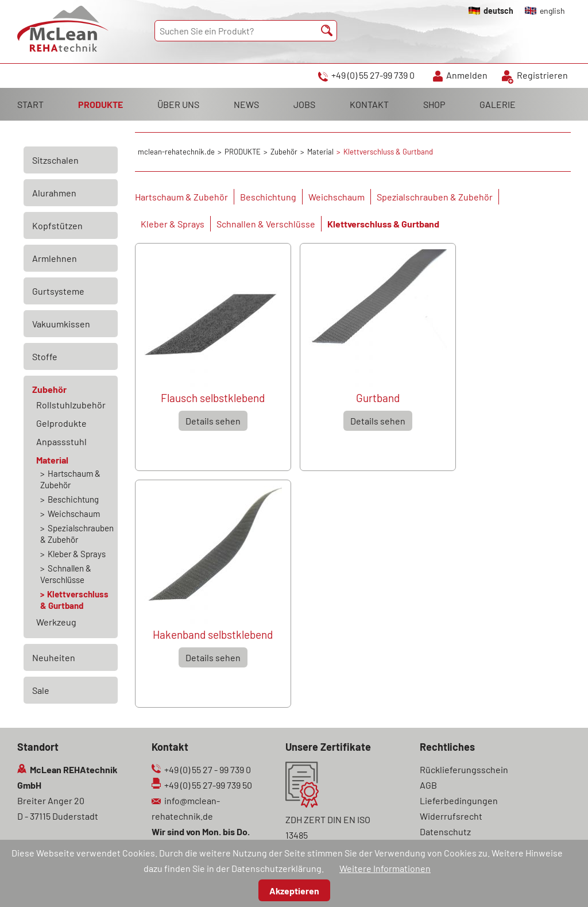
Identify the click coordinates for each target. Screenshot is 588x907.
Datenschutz (445, 831)
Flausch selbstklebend (213, 398)
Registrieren (542, 75)
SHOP (434, 104)
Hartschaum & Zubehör (181, 197)
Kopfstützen (57, 225)
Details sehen (213, 421)
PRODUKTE (100, 104)
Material (52, 460)
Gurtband (378, 398)
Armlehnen (55, 258)
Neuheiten (54, 657)
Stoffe (45, 356)
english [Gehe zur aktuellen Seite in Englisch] (552, 11)
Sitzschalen (55, 160)
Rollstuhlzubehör (71, 405)
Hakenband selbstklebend (213, 634)
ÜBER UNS (178, 104)
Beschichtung (268, 197)
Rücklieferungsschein (464, 769)
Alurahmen (54, 193)
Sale (41, 690)
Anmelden (467, 75)
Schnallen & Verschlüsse (266, 224)
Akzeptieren (294, 891)
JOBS (304, 104)
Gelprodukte (61, 423)
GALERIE (498, 104)
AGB (428, 785)
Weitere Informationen (385, 868)
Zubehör (49, 389)
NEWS (246, 104)
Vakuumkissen (61, 324)
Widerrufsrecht (451, 816)
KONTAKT (369, 104)
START (30, 104)
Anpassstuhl (61, 441)
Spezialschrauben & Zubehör (435, 197)
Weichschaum (336, 197)
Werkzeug (56, 622)
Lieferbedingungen (459, 800)
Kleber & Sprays (173, 224)
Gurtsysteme (58, 291)
